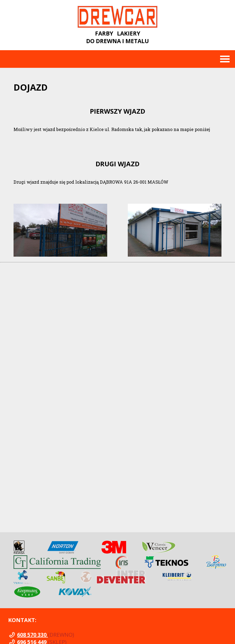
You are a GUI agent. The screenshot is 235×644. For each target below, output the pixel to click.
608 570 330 (32, 635)
